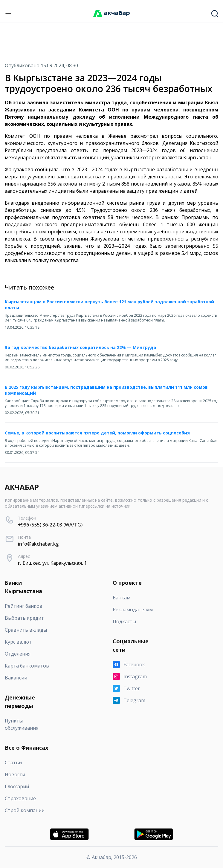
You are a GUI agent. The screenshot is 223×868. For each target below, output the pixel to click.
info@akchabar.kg (38, 544)
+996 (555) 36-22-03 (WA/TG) (50, 525)
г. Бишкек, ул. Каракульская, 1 (52, 563)
